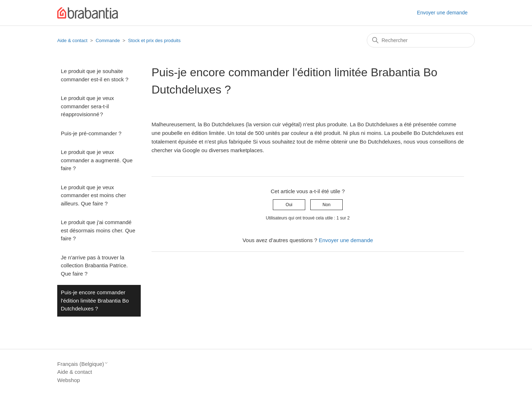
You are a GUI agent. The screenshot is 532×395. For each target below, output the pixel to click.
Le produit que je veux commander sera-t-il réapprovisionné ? (87, 106)
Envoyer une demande (442, 13)
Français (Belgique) (83, 364)
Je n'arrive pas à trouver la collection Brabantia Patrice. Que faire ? (94, 265)
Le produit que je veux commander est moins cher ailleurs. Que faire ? (93, 195)
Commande (108, 40)
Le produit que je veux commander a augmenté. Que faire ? (97, 160)
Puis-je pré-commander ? (91, 133)
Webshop (69, 380)
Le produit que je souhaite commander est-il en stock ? (95, 75)
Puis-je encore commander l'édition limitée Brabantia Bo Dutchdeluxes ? (95, 300)
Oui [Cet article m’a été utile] (289, 205)
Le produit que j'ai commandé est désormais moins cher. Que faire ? (98, 230)
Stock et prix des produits (154, 40)
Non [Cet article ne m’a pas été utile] (326, 205)
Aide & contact (72, 40)
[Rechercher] (421, 40)
